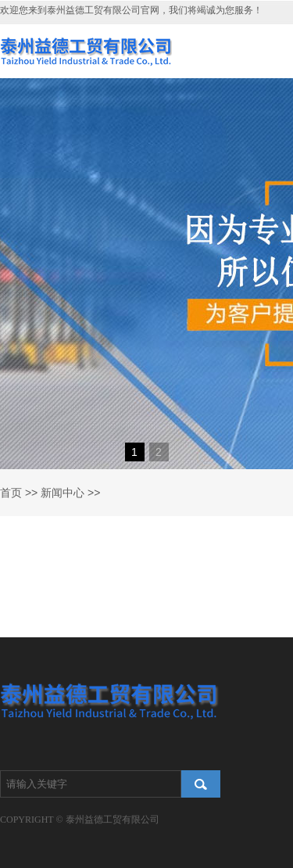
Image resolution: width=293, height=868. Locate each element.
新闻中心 (63, 493)
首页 (11, 493)
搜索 (201, 784)
